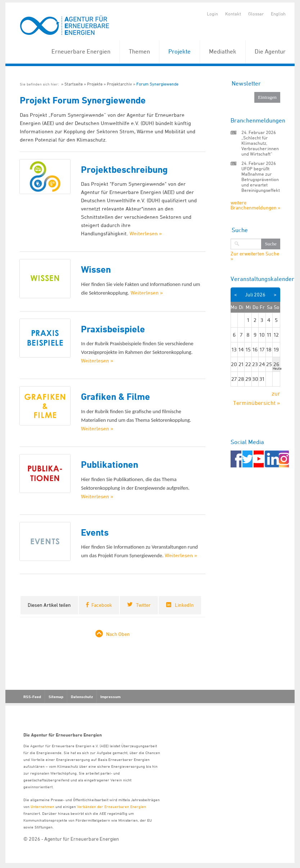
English (278, 14)
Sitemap (56, 697)
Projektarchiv (119, 84)
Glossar (256, 14)
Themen (139, 51)
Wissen (96, 269)
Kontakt (233, 14)
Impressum (110, 697)
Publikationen (110, 464)
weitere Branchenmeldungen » (255, 205)
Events (95, 532)
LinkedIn (184, 605)
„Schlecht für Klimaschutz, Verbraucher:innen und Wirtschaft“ (260, 146)
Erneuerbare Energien (81, 51)
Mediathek (223, 51)
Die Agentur (270, 51)
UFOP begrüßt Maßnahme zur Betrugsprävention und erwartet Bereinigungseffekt (261, 179)
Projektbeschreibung (124, 169)
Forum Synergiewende (157, 84)
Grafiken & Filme (115, 396)
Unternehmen (42, 806)
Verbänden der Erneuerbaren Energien (112, 806)
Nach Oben (118, 634)
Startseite (74, 84)
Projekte (179, 51)
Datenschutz (82, 697)
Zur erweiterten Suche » (255, 256)
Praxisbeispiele (113, 329)
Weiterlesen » (146, 233)
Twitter (143, 605)
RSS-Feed (32, 697)
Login (212, 14)
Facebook (102, 605)
